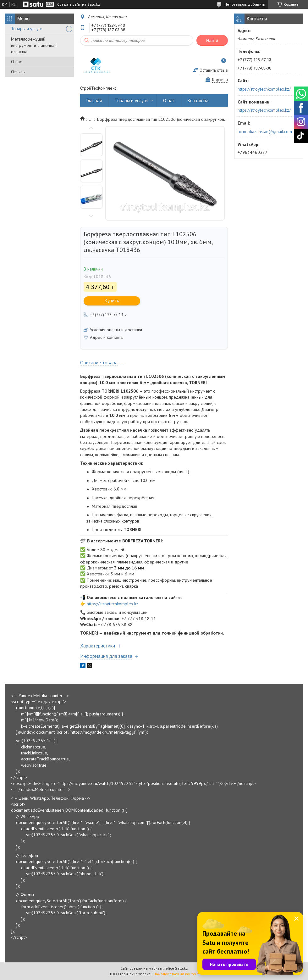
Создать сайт (69, 4)
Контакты (198, 101)
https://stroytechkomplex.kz (113, 604)
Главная (94, 101)
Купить (112, 301)
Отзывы (18, 72)
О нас (16, 62)
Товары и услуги (27, 29)
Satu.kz (181, 968)
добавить (256, 4)
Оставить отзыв (214, 70)
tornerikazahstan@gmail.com (265, 132)
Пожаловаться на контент (176, 974)
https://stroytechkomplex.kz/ (264, 89)
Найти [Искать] (212, 40)
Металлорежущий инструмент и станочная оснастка (34, 45)
